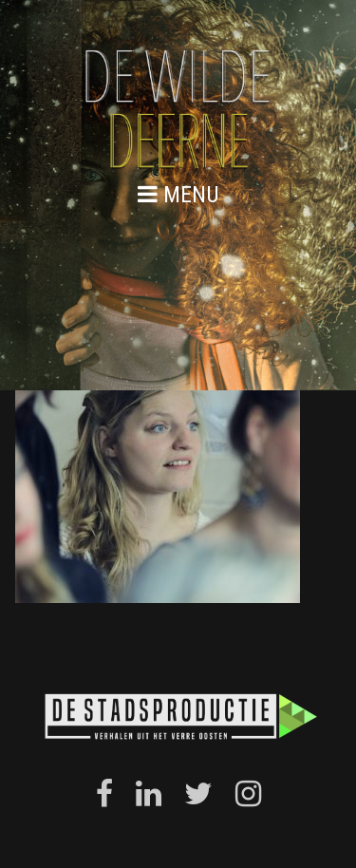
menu (178, 194)
